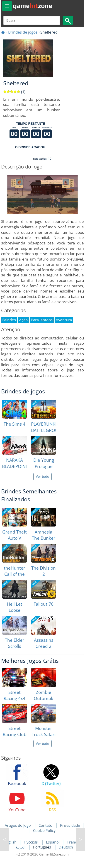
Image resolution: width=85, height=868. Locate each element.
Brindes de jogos (23, 32)
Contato (45, 825)
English (11, 842)
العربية (21, 847)
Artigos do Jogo (18, 825)
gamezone (33, 6)
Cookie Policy (44, 831)
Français (74, 842)
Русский (32, 842)
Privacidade (70, 825)
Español (53, 842)
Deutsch (66, 847)
